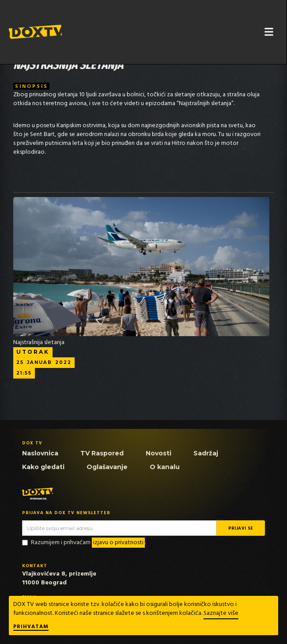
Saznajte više (221, 613)
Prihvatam (31, 627)
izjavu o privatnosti (118, 543)
